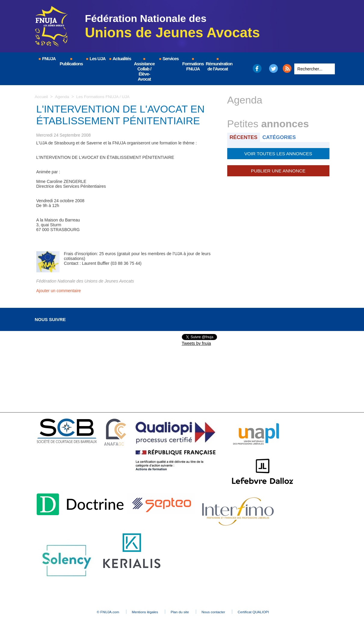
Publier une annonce (278, 170)
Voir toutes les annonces (278, 153)
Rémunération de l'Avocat (218, 65)
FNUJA (47, 59)
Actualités (120, 59)
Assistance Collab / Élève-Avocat (144, 70)
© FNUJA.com (98, 612)
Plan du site (180, 612)
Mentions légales (140, 612)
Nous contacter (219, 612)
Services (169, 59)
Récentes (244, 137)
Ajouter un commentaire (59, 291)
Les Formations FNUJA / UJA (104, 97)
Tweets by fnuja (196, 343)
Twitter (273, 68)
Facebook (257, 68)
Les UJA (96, 59)
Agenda (63, 97)
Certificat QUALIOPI (265, 612)
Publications (71, 62)
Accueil (42, 97)
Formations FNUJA (193, 65)
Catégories (281, 137)
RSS (287, 68)
